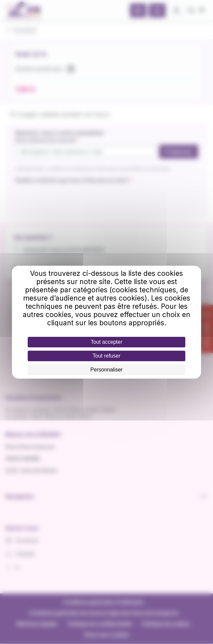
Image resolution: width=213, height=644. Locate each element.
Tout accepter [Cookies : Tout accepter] (106, 342)
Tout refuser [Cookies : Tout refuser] (106, 356)
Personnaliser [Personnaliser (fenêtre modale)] (106, 370)
